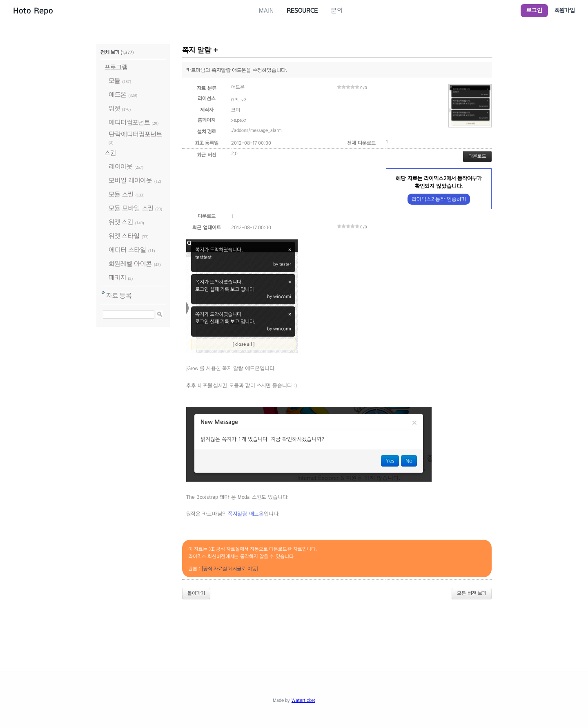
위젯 (114, 108)
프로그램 (116, 67)
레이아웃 (121, 166)
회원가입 (565, 10)
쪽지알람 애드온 (246, 514)
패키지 (117, 278)
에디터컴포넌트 (129, 122)
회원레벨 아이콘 (130, 264)
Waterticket (303, 700)
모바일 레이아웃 (130, 180)
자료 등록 (119, 296)
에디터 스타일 (127, 250)
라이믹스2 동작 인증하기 (439, 199)
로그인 (534, 10)
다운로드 (477, 156)
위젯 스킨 (121, 222)
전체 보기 (110, 52)
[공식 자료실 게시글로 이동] (230, 569)
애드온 (118, 95)
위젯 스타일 (124, 236)
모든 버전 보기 (472, 593)
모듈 (115, 81)
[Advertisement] (294, 628)
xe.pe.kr (239, 120)
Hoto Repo (33, 11)
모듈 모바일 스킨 (131, 208)
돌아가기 (196, 593)
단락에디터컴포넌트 (135, 134)
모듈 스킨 (121, 194)
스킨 (110, 153)
